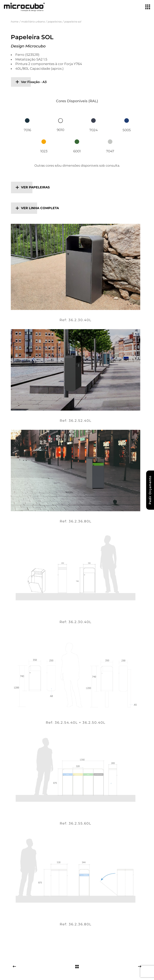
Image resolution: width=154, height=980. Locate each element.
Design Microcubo (28, 46)
